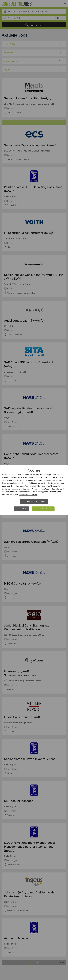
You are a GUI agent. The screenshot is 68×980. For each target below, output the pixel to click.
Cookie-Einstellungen (34, 502)
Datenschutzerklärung (28, 495)
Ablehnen (21, 509)
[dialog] (34, 490)
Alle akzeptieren (43, 509)
